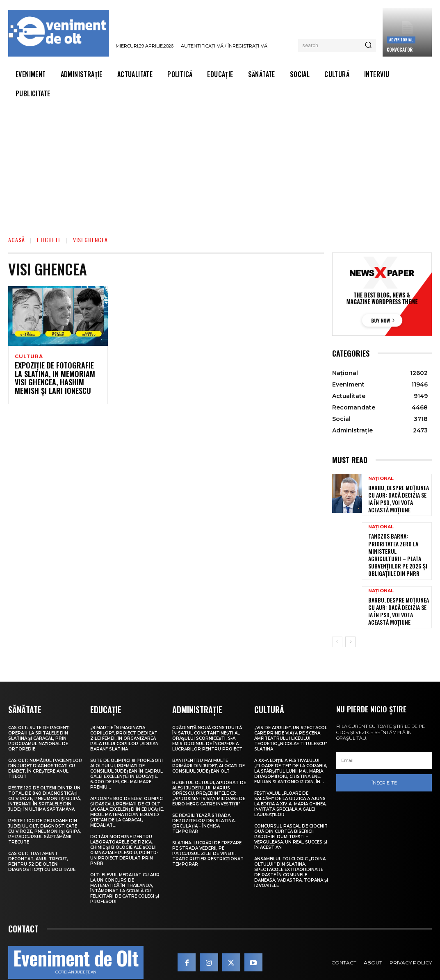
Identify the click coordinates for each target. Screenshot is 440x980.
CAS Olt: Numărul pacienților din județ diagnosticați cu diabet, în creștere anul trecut (45, 750)
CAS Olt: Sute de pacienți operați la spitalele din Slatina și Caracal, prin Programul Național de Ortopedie (39, 720)
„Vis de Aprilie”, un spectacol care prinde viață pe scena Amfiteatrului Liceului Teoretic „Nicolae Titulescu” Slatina (291, 720)
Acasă (17, 240)
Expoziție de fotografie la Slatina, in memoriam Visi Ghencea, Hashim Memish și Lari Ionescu (54, 380)
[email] (384, 743)
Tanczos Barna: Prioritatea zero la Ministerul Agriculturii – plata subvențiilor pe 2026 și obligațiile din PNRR (398, 545)
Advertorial (401, 40)
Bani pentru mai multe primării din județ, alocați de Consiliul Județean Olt (209, 747)
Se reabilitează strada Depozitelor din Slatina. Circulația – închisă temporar (204, 805)
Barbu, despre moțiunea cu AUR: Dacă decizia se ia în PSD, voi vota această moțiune (398, 497)
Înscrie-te (384, 765)
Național (381, 479)
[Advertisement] (220, 165)
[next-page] (350, 624)
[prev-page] (337, 624)
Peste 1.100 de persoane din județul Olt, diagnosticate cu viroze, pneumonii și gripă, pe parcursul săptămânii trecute (44, 813)
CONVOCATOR (400, 50)
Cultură (29, 357)
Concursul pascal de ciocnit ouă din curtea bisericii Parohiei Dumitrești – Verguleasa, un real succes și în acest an (291, 818)
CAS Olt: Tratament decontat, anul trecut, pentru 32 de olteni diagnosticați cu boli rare (42, 843)
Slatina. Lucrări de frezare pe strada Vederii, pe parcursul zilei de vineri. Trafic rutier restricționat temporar (208, 835)
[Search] (368, 45)
